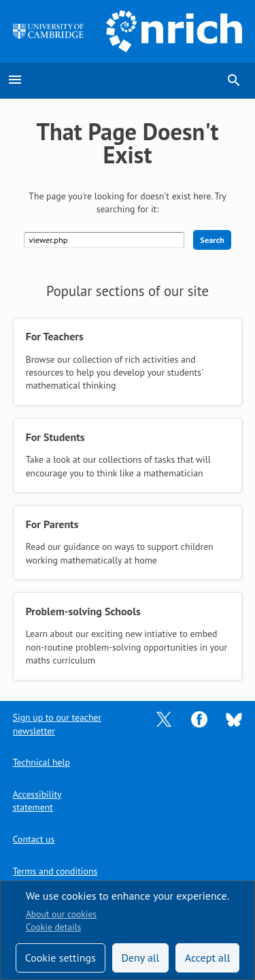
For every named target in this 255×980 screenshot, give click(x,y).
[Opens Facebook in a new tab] (199, 719)
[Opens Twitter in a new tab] (164, 719)
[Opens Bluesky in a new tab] (234, 719)
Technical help (41, 762)
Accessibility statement (37, 801)
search (234, 80)
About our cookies (61, 914)
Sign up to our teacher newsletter (57, 724)
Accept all (208, 958)
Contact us (34, 839)
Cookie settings (61, 958)
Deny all (140, 958)
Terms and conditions (55, 871)
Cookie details (53, 927)
